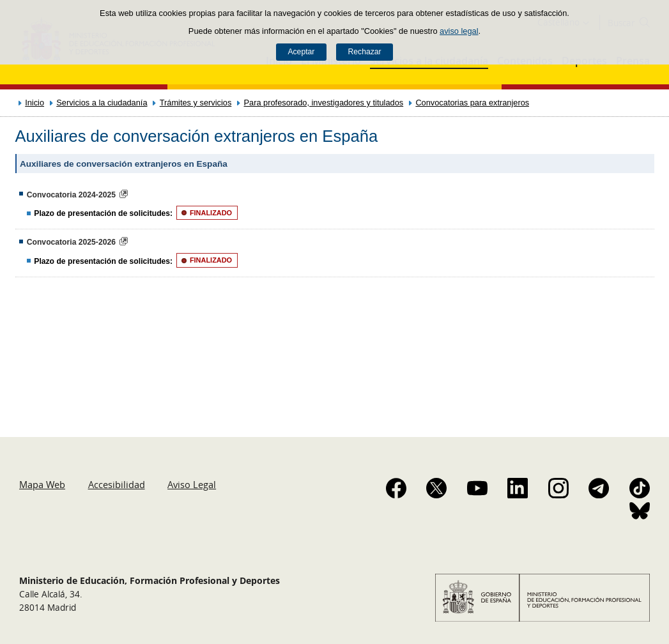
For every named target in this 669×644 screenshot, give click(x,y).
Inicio (35, 103)
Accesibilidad (117, 484)
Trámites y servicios (196, 103)
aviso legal (459, 31)
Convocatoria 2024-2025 (71, 195)
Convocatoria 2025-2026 (71, 242)
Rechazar (365, 52)
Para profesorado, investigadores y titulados (324, 103)
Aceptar (301, 52)
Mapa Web (42, 484)
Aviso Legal (192, 484)
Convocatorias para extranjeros (472, 103)
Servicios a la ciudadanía (102, 103)
